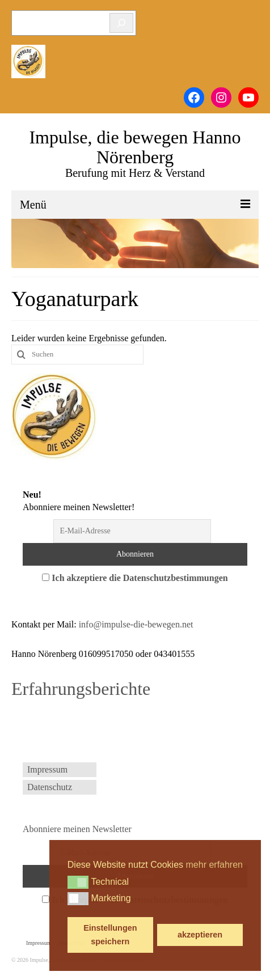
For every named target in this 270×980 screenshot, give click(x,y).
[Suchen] (121, 23)
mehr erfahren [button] (215, 865)
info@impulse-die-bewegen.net (136, 624)
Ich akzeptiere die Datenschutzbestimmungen (140, 578)
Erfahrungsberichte (81, 689)
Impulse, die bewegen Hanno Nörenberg (135, 147)
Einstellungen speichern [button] (110, 935)
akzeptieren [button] (200, 935)
